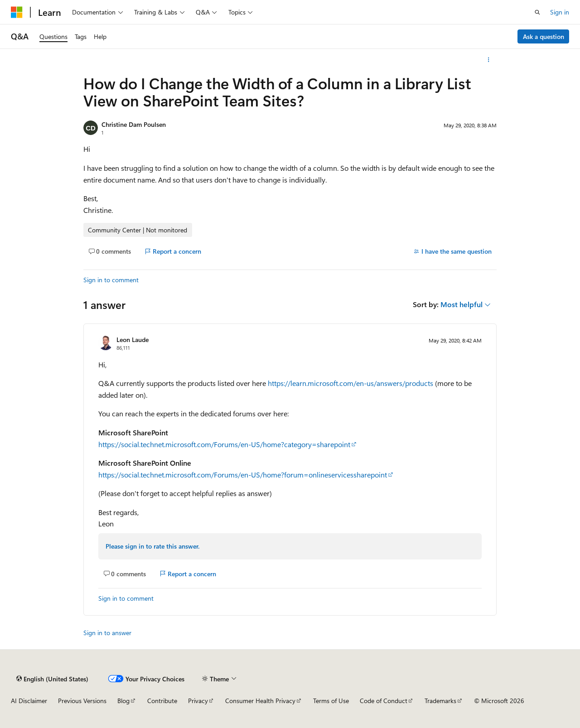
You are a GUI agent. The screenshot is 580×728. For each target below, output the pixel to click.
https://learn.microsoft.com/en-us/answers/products (350, 383)
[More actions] (489, 60)
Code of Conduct (384, 701)
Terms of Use (331, 701)
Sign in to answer (107, 633)
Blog (123, 701)
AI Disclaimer (29, 701)
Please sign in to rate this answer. (152, 546)
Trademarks (440, 701)
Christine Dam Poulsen (134, 124)
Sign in (560, 12)
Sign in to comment (111, 280)
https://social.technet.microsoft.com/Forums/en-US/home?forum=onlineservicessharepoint (243, 475)
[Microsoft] (17, 12)
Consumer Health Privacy (260, 701)
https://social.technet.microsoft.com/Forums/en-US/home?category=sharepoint (224, 444)
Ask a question (544, 36)
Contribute (162, 701)
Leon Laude (133, 340)
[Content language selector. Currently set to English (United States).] (52, 679)
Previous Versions (82, 701)
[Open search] (537, 12)
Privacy (198, 701)
